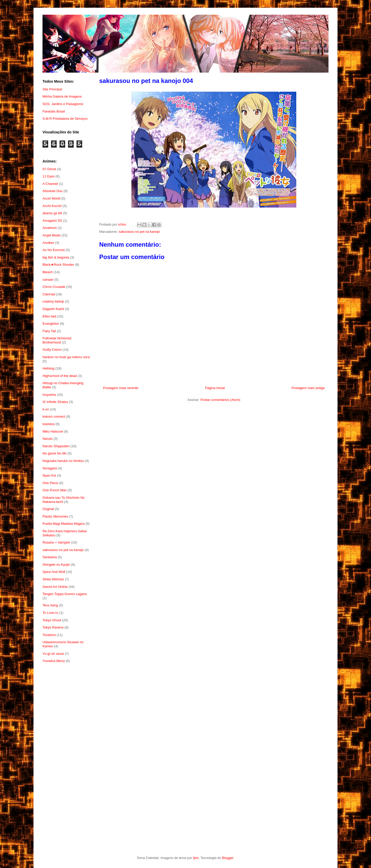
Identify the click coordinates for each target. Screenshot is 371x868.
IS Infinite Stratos (55, 402)
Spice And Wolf (54, 572)
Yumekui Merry (54, 661)
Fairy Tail (49, 331)
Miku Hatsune (53, 431)
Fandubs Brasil (54, 111)
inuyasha (49, 395)
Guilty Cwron (52, 350)
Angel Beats (52, 235)
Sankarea (50, 557)
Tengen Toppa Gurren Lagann (65, 594)
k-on (46, 409)
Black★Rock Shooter (58, 265)
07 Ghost (49, 169)
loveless (49, 424)
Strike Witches (53, 579)
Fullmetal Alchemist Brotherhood (57, 340)
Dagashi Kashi (53, 309)
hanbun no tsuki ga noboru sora (66, 357)
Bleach (48, 272)
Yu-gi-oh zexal (53, 654)
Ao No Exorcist (54, 250)
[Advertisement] (66, 751)
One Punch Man (55, 490)
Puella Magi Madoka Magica (64, 524)
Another (48, 243)
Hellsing (48, 368)
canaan (48, 280)
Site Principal (52, 89)
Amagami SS (52, 221)
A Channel (50, 184)
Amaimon (50, 228)
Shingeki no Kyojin (56, 565)
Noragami (50, 468)
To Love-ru (50, 613)
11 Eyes (49, 176)
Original (48, 509)
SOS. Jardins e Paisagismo (63, 104)
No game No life (54, 453)
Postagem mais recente (121, 388)
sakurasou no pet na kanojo (139, 232)
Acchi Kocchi (52, 206)
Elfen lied (49, 316)
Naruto (48, 439)
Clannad (49, 294)
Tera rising (50, 605)
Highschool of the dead (60, 376)
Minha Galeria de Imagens (62, 96)
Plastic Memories (55, 516)
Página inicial (215, 388)
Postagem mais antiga (308, 388)
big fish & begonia (56, 257)
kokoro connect (54, 416)
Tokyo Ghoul (52, 620)
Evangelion (51, 324)
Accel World (51, 198)
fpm (196, 858)
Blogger (228, 858)
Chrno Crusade (54, 287)
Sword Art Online (55, 587)
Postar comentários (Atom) (220, 400)
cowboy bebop (53, 301)
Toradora (49, 635)
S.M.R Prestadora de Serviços (65, 119)
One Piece (50, 483)
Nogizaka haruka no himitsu (63, 461)
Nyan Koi (49, 475)
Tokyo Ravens (53, 627)
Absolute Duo (53, 191)
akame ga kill (52, 213)
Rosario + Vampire (56, 542)
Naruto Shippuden (56, 446)
